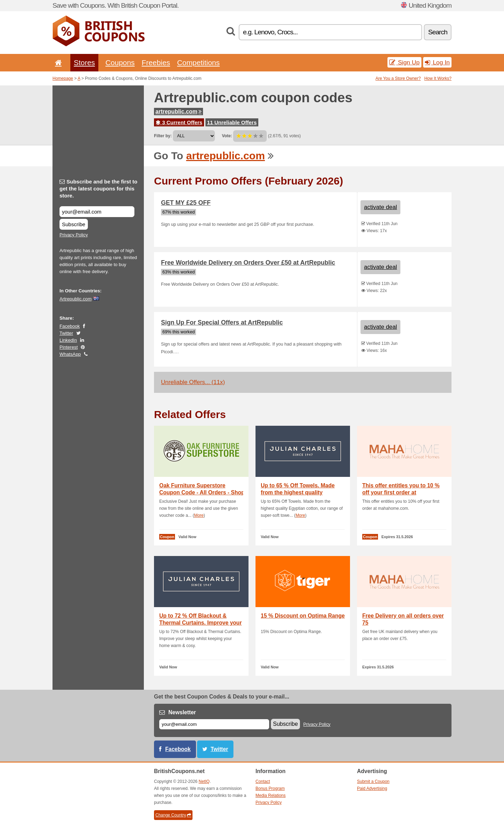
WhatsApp (70, 354)
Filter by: (163, 136)
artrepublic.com (178, 112)
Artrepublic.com (76, 299)
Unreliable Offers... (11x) (193, 382)
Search (438, 32)
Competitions (198, 62)
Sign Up (404, 62)
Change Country (173, 815)
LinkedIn (68, 340)
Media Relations (271, 795)
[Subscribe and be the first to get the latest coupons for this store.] (97, 212)
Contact (263, 781)
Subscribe (74, 224)
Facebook (70, 326)
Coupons (120, 62)
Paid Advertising (372, 788)
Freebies (156, 62)
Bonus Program (270, 788)
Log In (437, 62)
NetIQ (204, 781)
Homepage (63, 78)
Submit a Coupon (373, 781)
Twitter (66, 333)
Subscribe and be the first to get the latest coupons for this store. (99, 189)
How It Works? (438, 78)
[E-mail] (214, 724)
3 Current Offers (179, 122)
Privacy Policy (74, 235)
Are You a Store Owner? (398, 78)
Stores (84, 62)
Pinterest (69, 347)
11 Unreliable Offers (232, 122)
